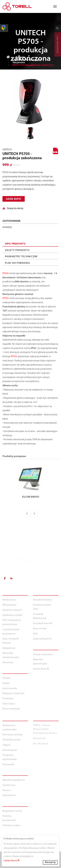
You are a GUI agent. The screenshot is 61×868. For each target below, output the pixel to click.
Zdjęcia (6, 745)
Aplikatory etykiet (12, 615)
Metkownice (9, 600)
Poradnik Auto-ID (43, 624)
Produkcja (8, 699)
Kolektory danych (12, 610)
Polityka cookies (11, 826)
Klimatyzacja (9, 605)
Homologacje (10, 750)
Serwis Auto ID (41, 669)
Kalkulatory (9, 648)
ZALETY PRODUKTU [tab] (17, 250)
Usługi (6, 683)
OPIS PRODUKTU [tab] (15, 244)
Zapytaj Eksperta (42, 639)
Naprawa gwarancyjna (40, 662)
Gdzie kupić (14, 199)
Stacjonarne (19, 63)
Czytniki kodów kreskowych (27, 60)
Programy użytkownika (10, 757)
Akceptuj (50, 862)
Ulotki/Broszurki (11, 740)
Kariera (6, 791)
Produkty (21, 57)
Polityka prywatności (9, 818)
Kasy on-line (40, 629)
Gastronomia (10, 689)
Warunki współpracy (14, 780)
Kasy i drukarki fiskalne (11, 641)
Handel (6, 678)
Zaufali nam (9, 785)
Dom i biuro (9, 704)
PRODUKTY (10, 594)
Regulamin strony (12, 811)
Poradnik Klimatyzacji (40, 616)
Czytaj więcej (11, 861)
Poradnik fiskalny (43, 600)
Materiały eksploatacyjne (11, 655)
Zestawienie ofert (58, 44)
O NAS (7, 774)
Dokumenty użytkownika (10, 728)
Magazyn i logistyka (13, 694)
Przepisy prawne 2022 (42, 607)
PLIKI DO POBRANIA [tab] (17, 263)
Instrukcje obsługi (12, 735)
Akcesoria (8, 663)
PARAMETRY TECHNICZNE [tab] (21, 257)
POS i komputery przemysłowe (12, 622)
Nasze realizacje (11, 709)
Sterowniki (8, 765)
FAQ (35, 634)
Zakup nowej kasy (43, 655)
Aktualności (9, 796)
